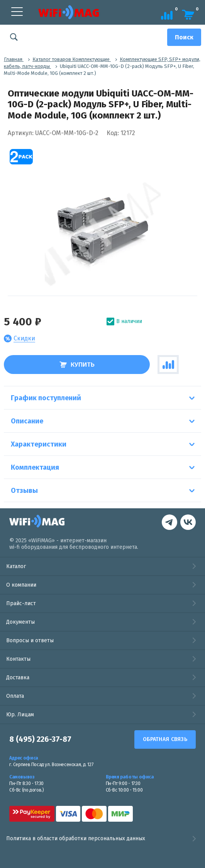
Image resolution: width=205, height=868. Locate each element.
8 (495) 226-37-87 (40, 739)
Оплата (15, 696)
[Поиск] (184, 37)
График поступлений (46, 398)
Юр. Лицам (20, 715)
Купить (77, 365)
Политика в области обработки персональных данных (102, 839)
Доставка (18, 678)
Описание (27, 421)
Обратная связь (165, 739)
